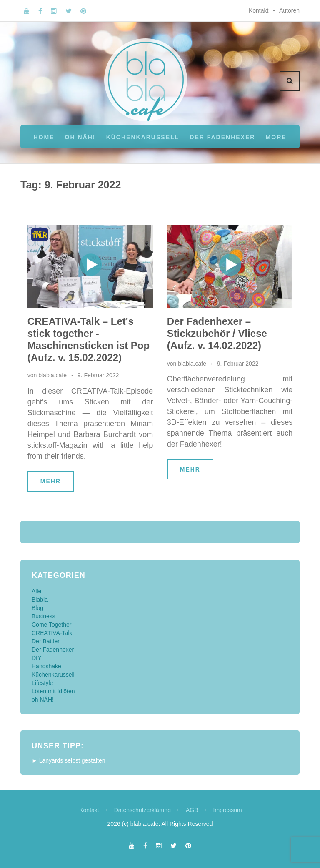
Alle (36, 591)
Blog (37, 608)
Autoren (289, 10)
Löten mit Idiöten (53, 691)
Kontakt (259, 10)
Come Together (51, 625)
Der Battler (46, 641)
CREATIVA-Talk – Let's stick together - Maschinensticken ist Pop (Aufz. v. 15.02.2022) (89, 339)
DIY (36, 658)
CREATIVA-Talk (52, 633)
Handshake (46, 666)
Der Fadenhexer (222, 137)
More (276, 137)
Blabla (40, 600)
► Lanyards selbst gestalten (69, 760)
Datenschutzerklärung (142, 810)
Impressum (228, 810)
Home (44, 137)
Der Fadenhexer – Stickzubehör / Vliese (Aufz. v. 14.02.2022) (217, 333)
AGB (192, 810)
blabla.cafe (52, 375)
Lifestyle (42, 683)
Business (44, 616)
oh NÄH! (80, 137)
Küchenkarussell (143, 137)
